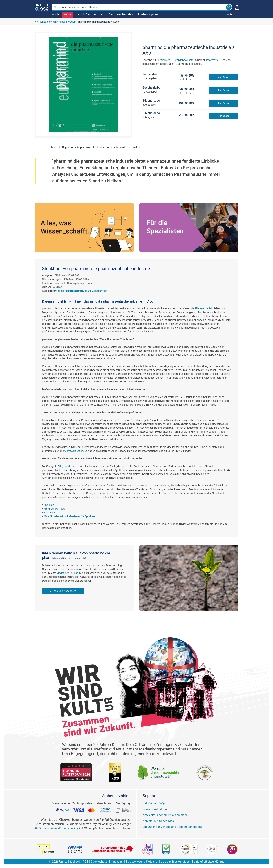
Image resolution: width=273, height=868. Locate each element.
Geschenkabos (125, 14)
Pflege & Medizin (67, 22)
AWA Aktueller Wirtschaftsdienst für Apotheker (70, 516)
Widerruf (153, 862)
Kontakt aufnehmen (156, 809)
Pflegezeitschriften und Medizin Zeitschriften (81, 291)
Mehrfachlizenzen (73, 451)
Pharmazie (212, 60)
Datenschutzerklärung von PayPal (61, 828)
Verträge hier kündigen (175, 862)
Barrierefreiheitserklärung (208, 862)
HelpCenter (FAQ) (154, 803)
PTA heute (49, 512)
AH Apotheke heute (54, 509)
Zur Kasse (224, 77)
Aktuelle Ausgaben (147, 14)
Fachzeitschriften (104, 14)
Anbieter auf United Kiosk (159, 821)
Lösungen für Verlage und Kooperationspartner (173, 827)
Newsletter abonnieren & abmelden (165, 815)
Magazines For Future (69, 573)
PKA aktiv (49, 505)
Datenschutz (99, 862)
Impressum (116, 862)
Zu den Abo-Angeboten (63, 591)
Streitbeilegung (135, 862)
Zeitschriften (83, 14)
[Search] (229, 7)
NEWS (68, 14)
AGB (85, 862)
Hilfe (230, 14)
